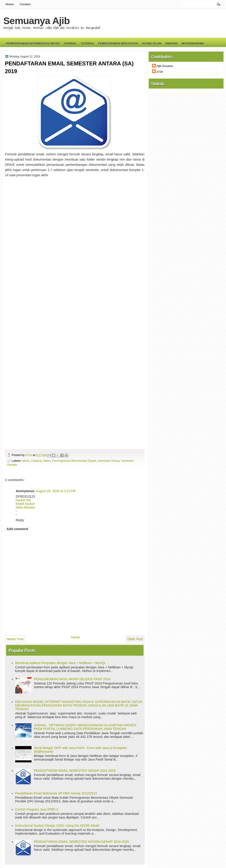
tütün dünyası (26, 507)
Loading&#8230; (78, 304)
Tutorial (87, 44)
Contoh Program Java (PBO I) (37, 809)
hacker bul (23, 500)
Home (10, 4)
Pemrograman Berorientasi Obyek (33, 44)
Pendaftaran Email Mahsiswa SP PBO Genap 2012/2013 (56, 793)
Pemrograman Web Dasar (118, 44)
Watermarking (193, 44)
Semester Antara (109, 461)
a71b (29, 455)
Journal (70, 44)
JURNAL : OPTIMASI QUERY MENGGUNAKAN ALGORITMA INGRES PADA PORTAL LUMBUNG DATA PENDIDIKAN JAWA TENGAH (85, 727)
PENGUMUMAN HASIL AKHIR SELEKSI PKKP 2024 (72, 679)
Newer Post (15, 639)
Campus (36, 461)
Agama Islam (151, 44)
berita (26, 461)
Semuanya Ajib (37, 21)
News (47, 461)
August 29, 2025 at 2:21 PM (56, 491)
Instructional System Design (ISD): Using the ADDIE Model (57, 826)
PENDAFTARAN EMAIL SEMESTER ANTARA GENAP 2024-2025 (81, 842)
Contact (25, 4)
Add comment (17, 529)
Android (171, 44)
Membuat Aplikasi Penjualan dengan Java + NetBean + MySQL (61, 663)
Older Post (135, 639)
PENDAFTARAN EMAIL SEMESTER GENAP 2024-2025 (75, 771)
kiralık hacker (25, 504)
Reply (20, 520)
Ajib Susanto (165, 66)
